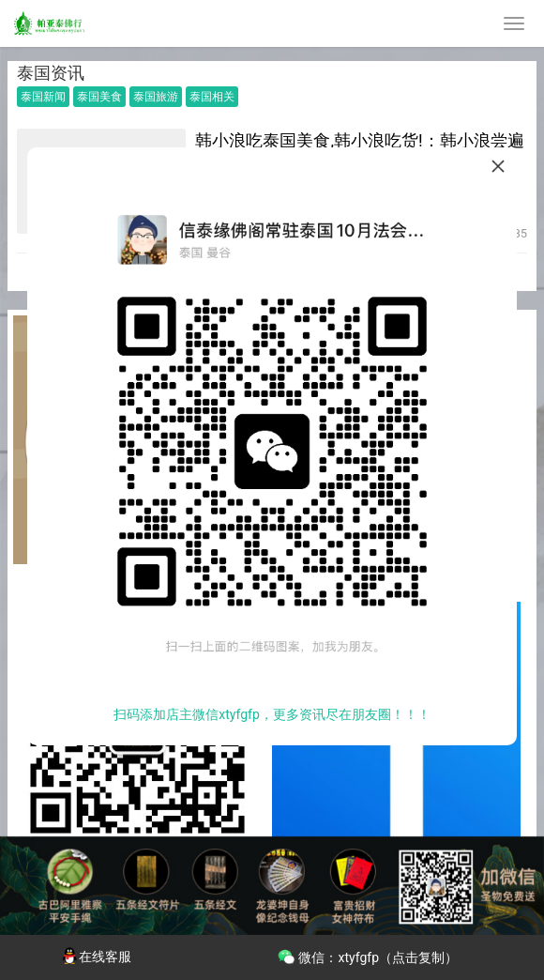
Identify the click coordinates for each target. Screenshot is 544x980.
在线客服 (96, 957)
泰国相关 (212, 97)
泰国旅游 (156, 97)
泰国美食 (99, 97)
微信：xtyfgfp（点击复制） (367, 956)
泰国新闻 (43, 97)
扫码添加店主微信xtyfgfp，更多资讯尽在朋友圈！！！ (272, 714)
